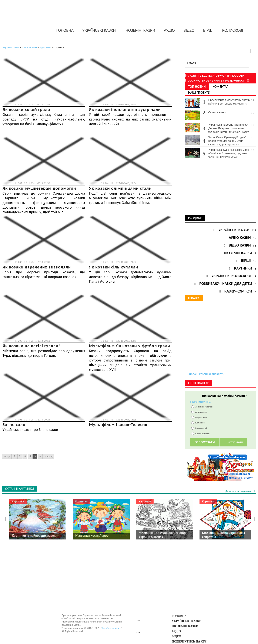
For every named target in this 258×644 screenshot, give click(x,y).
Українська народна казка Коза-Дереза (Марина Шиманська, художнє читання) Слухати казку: (231, 128)
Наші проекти (199, 93)
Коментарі (221, 87)
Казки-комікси (238, 291)
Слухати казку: (231, 112)
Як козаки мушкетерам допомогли (39, 188)
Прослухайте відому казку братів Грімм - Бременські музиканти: (231, 102)
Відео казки (46, 47)
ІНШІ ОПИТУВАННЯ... (200, 402)
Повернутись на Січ (189, 641)
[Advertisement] (220, 188)
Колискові (233, 30)
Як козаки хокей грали (26, 109)
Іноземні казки (140, 30)
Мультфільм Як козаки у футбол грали (130, 346)
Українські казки (99, 30)
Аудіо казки (240, 238)
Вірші (208, 30)
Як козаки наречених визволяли (37, 267)
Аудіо (169, 30)
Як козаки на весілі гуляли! (31, 346)
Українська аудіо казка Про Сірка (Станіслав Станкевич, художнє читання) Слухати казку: (231, 153)
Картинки (243, 268)
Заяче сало (14, 425)
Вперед (49, 456)
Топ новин (197, 87)
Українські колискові (231, 276)
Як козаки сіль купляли (113, 267)
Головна (65, 30)
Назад (7, 456)
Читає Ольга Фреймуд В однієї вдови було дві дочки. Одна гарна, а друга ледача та (231, 141)
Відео (189, 30)
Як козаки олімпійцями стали (120, 188)
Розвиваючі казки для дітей (226, 284)
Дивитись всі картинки (239, 491)
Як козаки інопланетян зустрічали (125, 109)
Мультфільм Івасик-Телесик (118, 425)
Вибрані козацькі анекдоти (206, 374)
